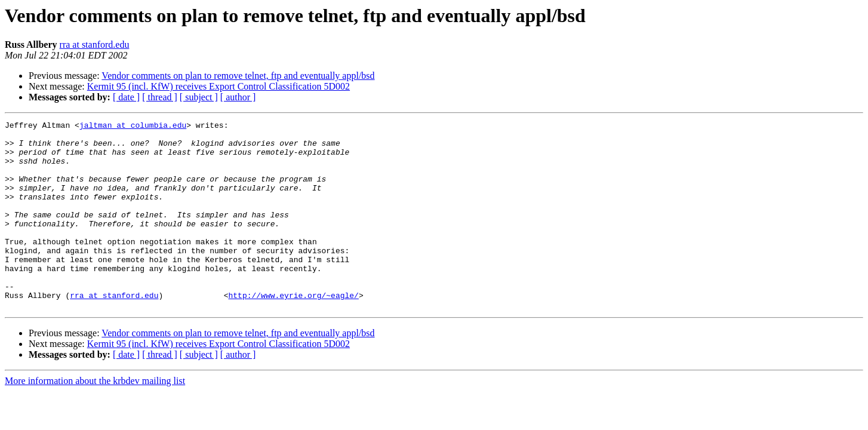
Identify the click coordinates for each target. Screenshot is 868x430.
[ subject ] (199, 97)
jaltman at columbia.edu (133, 127)
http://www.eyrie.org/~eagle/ (293, 331)
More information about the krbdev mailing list (95, 418)
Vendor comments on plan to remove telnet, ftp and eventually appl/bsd (238, 76)
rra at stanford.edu (95, 44)
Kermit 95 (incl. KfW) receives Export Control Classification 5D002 (218, 86)
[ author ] (238, 97)
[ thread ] (160, 97)
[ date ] (126, 97)
